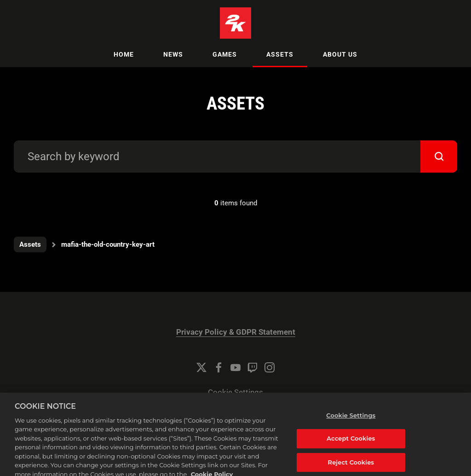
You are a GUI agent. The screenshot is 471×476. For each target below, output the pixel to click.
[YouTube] (235, 367)
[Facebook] (218, 367)
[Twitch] (253, 367)
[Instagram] (270, 367)
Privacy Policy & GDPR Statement (236, 332)
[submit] (439, 157)
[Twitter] (201, 367)
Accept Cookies (351, 444)
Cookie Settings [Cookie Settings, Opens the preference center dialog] (351, 421)
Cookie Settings (235, 392)
